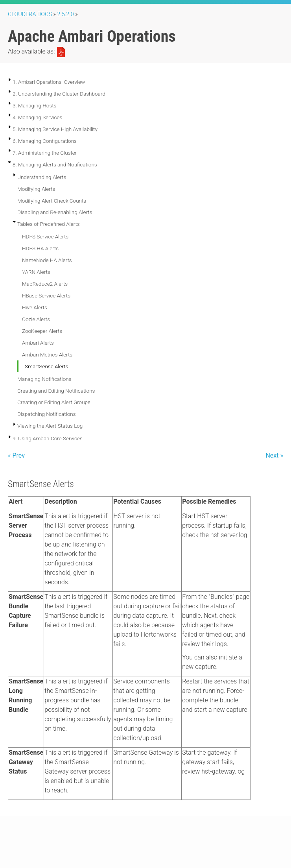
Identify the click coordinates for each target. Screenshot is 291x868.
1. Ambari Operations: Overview (49, 82)
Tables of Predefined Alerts (49, 224)
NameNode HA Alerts (47, 260)
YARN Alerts (36, 272)
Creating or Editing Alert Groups (54, 402)
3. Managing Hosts (34, 105)
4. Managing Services (37, 117)
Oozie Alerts (36, 319)
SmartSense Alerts (46, 366)
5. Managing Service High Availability (55, 129)
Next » (274, 455)
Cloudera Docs (30, 14)
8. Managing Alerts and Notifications (55, 164)
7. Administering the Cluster (45, 153)
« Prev (16, 455)
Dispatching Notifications (47, 414)
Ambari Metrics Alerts (47, 355)
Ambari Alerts (38, 343)
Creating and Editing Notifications (56, 391)
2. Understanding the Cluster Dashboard (59, 94)
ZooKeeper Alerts (42, 331)
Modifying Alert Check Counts (52, 201)
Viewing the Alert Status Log (50, 426)
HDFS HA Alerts (40, 248)
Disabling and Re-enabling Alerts (55, 212)
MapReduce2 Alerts (45, 284)
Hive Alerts (35, 307)
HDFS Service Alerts (45, 236)
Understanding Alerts (42, 177)
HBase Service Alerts (46, 295)
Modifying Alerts (36, 189)
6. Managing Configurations (45, 141)
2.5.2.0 (66, 14)
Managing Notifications (44, 379)
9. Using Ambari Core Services (48, 438)
